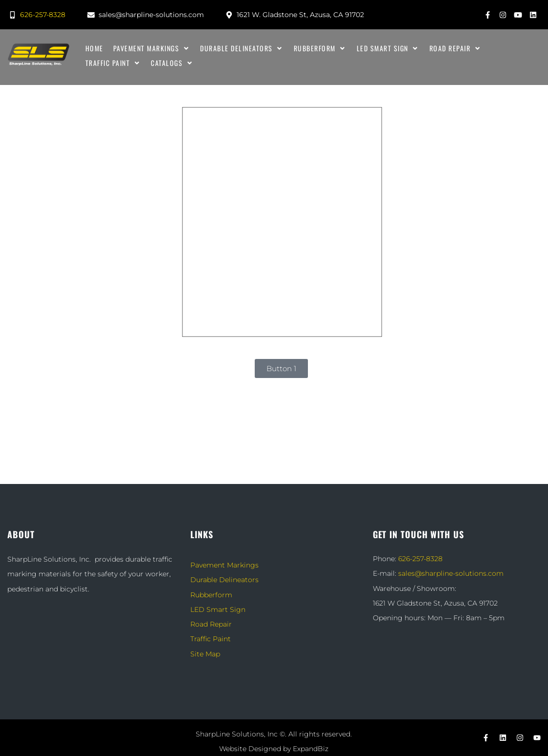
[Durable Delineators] (242, 48)
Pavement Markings (224, 565)
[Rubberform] (320, 48)
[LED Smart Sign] (388, 48)
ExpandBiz (311, 749)
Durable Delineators (224, 580)
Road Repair (211, 624)
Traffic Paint (211, 639)
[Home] (94, 48)
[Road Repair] (456, 48)
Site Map (205, 654)
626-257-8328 (420, 559)
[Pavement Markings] (152, 48)
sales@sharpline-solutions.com (451, 573)
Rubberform (211, 595)
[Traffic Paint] (113, 63)
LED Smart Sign (218, 609)
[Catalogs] (172, 63)
